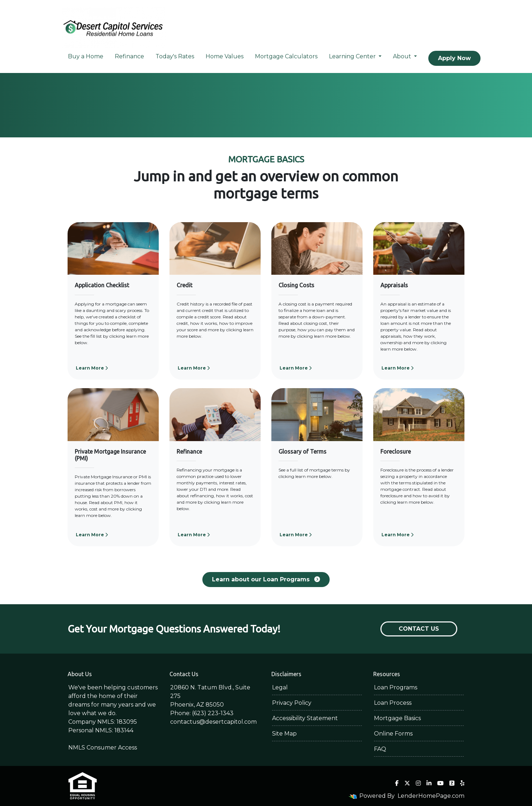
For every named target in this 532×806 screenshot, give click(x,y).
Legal (280, 687)
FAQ (380, 749)
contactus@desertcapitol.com (213, 722)
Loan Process (393, 703)
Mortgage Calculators (286, 56)
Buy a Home (86, 56)
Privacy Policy (292, 703)
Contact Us (419, 629)
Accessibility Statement (305, 718)
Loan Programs (396, 687)
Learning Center (353, 56)
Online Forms (393, 734)
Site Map (284, 734)
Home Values (225, 56)
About (403, 56)
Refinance (129, 56)
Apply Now (454, 58)
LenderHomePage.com (431, 796)
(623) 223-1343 (213, 713)
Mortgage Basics (397, 718)
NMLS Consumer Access (103, 748)
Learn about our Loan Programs (266, 579)
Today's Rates (175, 56)
